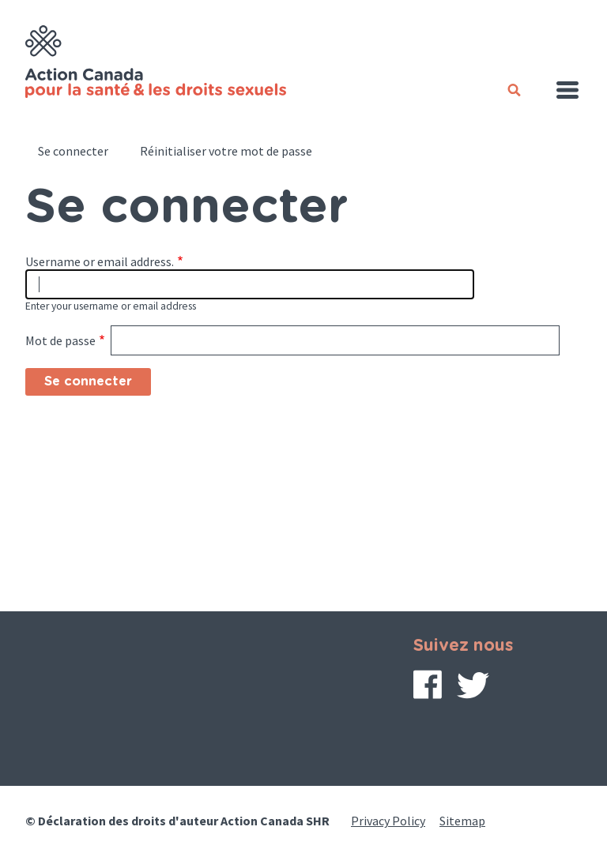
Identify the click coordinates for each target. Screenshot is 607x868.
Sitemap (462, 821)
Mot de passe (60, 340)
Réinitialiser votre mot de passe (226, 151)
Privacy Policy (388, 821)
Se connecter (73, 151)
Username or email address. (100, 261)
